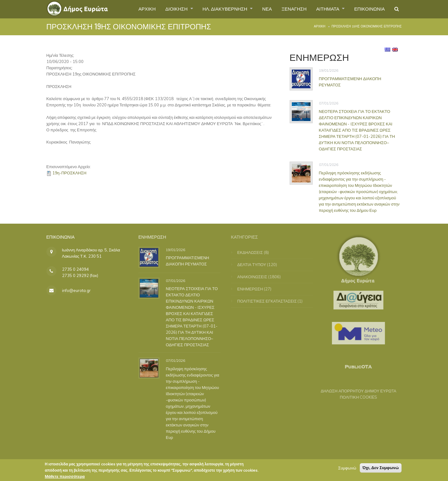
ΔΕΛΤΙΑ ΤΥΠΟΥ (255, 265)
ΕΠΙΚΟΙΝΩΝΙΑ (368, 9)
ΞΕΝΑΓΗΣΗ (288, 9)
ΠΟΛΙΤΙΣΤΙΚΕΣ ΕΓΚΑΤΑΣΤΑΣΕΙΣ (270, 301)
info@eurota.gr (76, 290)
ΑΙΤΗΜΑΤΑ (324, 9)
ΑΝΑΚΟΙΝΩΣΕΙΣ (256, 277)
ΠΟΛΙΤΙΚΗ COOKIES (355, 397)
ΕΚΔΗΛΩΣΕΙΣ (253, 252)
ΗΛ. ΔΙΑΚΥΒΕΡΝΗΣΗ (216, 9)
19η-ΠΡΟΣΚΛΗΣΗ (70, 173)
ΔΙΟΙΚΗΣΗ (165, 9)
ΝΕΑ (260, 9)
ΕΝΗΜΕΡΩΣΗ (254, 289)
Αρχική (320, 26)
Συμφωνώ (347, 469)
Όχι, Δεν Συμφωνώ (381, 469)
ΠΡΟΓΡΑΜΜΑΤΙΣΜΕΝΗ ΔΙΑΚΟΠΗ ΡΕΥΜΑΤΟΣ (190, 261)
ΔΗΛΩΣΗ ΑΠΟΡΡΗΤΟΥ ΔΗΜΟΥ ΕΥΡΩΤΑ (355, 391)
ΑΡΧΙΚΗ (133, 9)
